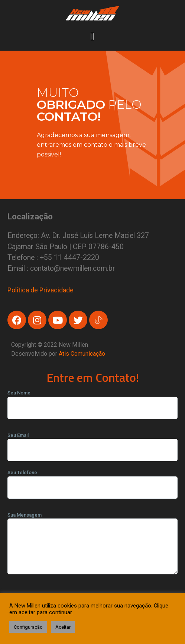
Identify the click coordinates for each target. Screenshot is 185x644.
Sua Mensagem (92, 546)
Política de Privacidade (40, 290)
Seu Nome (92, 400)
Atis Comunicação (82, 354)
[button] (93, 35)
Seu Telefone (92, 480)
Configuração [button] (28, 627)
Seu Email (92, 443)
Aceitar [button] (63, 627)
